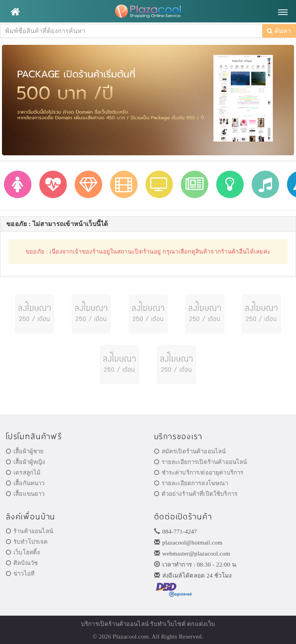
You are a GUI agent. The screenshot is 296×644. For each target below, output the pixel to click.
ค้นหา (279, 31)
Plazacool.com (131, 637)
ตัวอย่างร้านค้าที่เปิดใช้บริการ (196, 494)
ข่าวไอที (20, 574)
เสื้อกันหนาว (25, 483)
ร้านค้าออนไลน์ (29, 531)
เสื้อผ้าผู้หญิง (26, 462)
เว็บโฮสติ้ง (23, 552)
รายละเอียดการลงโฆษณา (191, 483)
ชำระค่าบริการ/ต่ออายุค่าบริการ (199, 473)
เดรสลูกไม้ (23, 473)
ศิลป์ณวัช (22, 563)
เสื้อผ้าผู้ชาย (25, 451)
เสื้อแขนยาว (25, 494)
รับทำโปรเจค (27, 542)
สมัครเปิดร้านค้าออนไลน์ (190, 451)
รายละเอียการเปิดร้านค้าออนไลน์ (201, 462)
